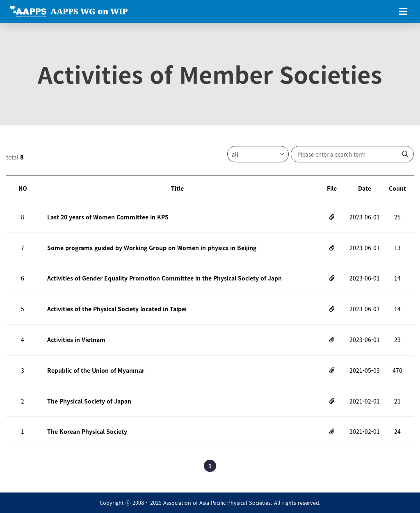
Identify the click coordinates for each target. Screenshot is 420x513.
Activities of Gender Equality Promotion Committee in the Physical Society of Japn (164, 278)
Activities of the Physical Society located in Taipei (117, 309)
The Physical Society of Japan (89, 401)
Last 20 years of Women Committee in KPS (108, 217)
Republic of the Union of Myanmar (96, 370)
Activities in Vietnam (76, 340)
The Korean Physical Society (87, 431)
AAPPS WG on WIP (89, 11)
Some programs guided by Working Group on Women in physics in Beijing (152, 248)
